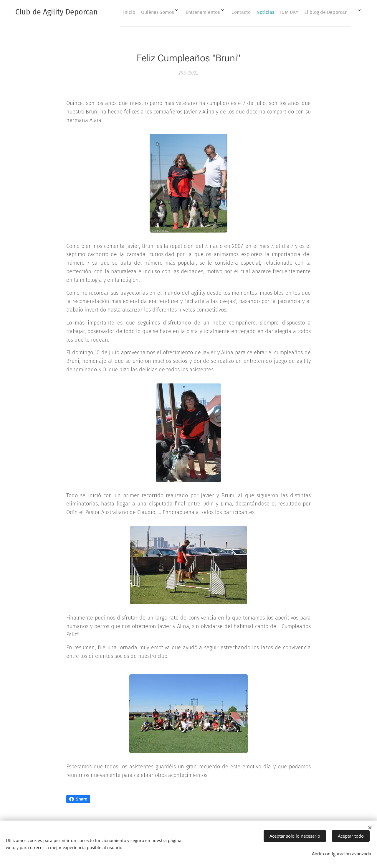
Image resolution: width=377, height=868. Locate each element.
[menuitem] (237, 12)
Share (78, 799)
